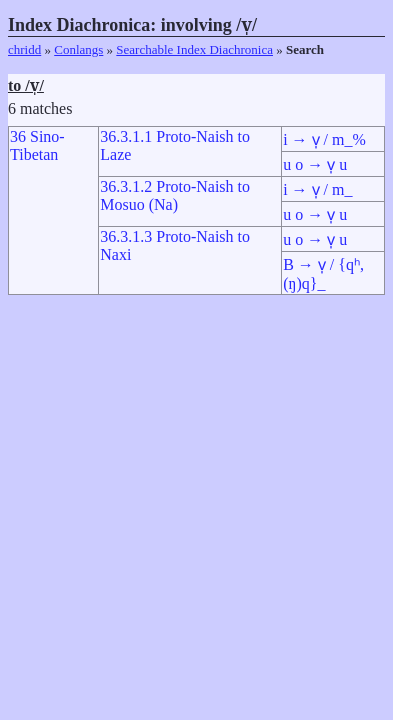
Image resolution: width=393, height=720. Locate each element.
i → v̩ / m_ (317, 189)
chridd (24, 49)
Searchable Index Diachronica (194, 49)
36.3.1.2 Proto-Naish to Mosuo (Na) (175, 195)
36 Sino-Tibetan (37, 145)
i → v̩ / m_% (324, 139)
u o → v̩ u (315, 164)
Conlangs (78, 49)
